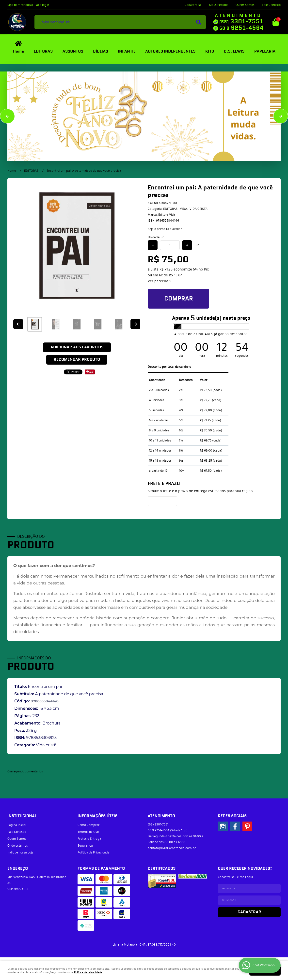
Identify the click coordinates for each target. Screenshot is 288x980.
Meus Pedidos (219, 5)
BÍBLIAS (101, 51)
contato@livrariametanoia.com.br (172, 848)
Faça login (42, 5)
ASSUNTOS (73, 51)
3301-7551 (241, 22)
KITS (210, 51)
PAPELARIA (265, 51)
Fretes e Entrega (89, 839)
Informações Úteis (97, 816)
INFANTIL (127, 51)
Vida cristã (46, 745)
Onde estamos (18, 846)
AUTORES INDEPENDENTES (170, 51)
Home (18, 51)
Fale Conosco (271, 5)
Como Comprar (88, 825)
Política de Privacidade (93, 852)
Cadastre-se (193, 5)
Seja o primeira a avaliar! (165, 229)
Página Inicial (17, 825)
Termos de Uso (88, 832)
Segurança (85, 846)
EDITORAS (43, 51)
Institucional (22, 816)
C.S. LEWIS (234, 51)
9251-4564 (241, 28)
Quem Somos (245, 5)
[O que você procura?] (199, 22)
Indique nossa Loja (20, 852)
